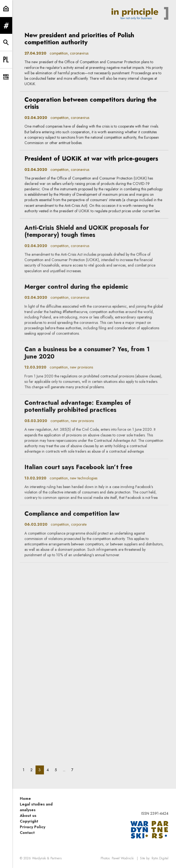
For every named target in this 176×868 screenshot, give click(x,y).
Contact (27, 833)
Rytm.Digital (160, 858)
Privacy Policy (33, 827)
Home (25, 798)
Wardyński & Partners (47, 858)
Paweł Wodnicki (123, 858)
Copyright (29, 821)
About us (28, 816)
